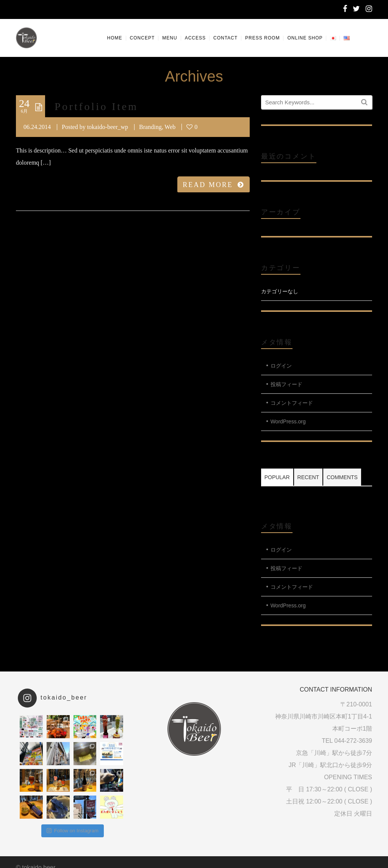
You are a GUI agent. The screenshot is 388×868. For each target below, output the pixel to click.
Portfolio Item (96, 106)
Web (170, 127)
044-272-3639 (353, 741)
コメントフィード (292, 403)
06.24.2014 (37, 127)
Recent (308, 477)
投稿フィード (286, 384)
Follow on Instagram (73, 831)
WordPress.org (288, 421)
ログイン (281, 366)
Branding (150, 127)
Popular (277, 477)
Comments (342, 477)
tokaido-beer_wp (108, 127)
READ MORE (214, 185)
